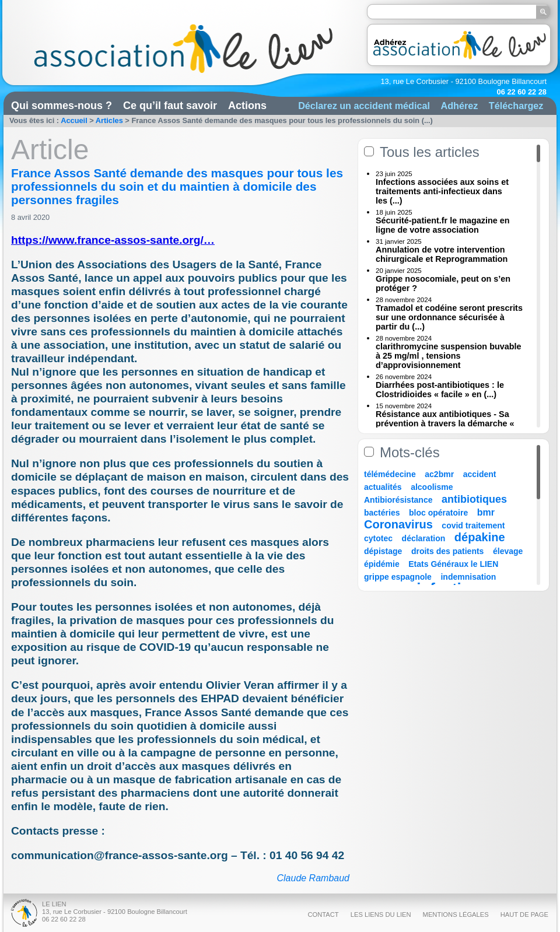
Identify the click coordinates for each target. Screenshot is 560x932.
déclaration (424, 538)
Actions (247, 106)
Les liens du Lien (381, 915)
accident (480, 474)
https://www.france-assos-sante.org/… (113, 240)
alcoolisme (432, 487)
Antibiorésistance (398, 500)
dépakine (480, 537)
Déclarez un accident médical (364, 106)
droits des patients (447, 551)
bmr (486, 512)
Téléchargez (516, 106)
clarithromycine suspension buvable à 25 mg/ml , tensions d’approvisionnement (449, 356)
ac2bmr (439, 474)
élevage (508, 551)
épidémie (382, 564)
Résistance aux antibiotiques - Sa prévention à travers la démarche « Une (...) (445, 423)
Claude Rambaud (313, 878)
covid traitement (473, 525)
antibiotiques (474, 499)
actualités (383, 487)
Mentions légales (456, 915)
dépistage (383, 551)
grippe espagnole (398, 577)
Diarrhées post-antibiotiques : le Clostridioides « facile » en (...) (440, 390)
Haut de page (524, 915)
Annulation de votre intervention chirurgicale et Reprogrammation (442, 254)
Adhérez (459, 106)
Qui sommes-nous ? (62, 106)
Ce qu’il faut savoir (170, 106)
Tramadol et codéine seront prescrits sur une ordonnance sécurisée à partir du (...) (449, 317)
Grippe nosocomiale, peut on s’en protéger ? (443, 283)
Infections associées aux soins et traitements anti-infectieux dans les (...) (442, 191)
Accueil (74, 120)
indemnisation (468, 577)
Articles (109, 120)
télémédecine (390, 474)
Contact (323, 915)
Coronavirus (400, 524)
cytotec (378, 538)
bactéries (382, 513)
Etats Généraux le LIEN (453, 564)
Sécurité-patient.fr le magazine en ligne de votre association (443, 225)
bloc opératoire (438, 513)
